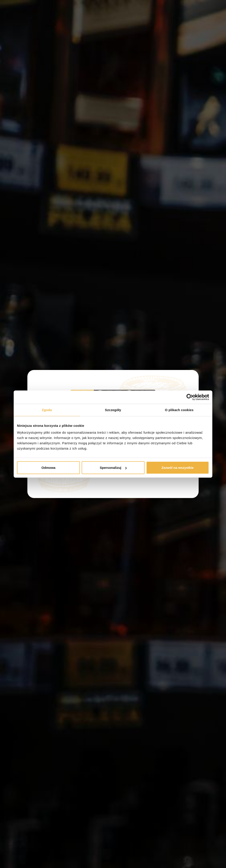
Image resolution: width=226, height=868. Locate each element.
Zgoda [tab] (47, 410)
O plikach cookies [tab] (179, 410)
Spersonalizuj (113, 468)
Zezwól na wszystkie (178, 468)
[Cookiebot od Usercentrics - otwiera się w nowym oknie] (190, 397)
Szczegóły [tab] (113, 410)
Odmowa (48, 468)
